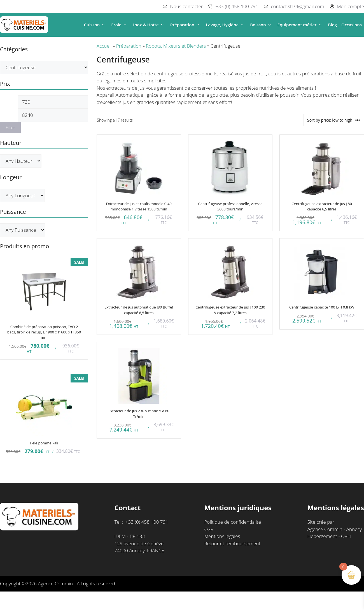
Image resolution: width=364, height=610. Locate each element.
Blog (333, 25)
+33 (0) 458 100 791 (237, 6)
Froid (120, 25)
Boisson (262, 25)
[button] (103, 25)
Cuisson (95, 25)
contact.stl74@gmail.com (298, 6)
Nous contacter (186, 6)
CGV (209, 529)
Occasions (352, 25)
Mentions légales (222, 536)
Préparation (186, 25)
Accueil (104, 46)
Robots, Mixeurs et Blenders (176, 46)
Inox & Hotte (149, 25)
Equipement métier (301, 25)
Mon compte (350, 6)
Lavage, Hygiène (226, 25)
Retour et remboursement (232, 543)
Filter (10, 127)
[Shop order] (334, 120)
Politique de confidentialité (233, 522)
